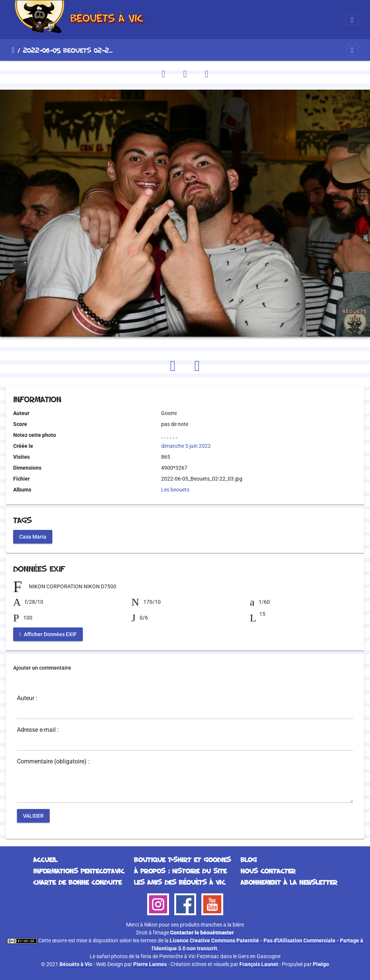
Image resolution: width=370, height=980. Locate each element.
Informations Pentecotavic (79, 871)
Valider (33, 816)
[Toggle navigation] (352, 20)
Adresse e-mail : (38, 730)
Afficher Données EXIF (48, 634)
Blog (249, 859)
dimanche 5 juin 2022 (186, 446)
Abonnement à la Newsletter (289, 882)
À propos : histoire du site (180, 871)
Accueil (13, 50)
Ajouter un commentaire (42, 668)
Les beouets (175, 490)
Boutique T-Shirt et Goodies (182, 859)
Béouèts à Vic (76, 964)
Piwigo (321, 964)
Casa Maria (33, 537)
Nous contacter (268, 871)
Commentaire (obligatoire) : (53, 762)
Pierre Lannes (150, 964)
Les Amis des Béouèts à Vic (180, 882)
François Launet (259, 964)
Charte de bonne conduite (77, 882)
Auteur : (27, 698)
